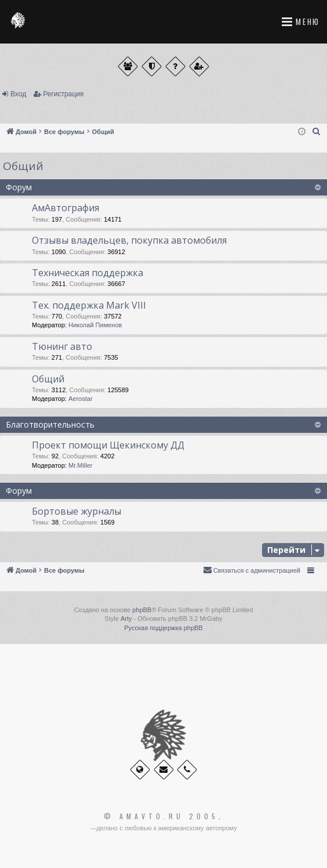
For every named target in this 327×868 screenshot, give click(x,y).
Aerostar (81, 399)
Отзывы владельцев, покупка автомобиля (129, 240)
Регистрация (63, 94)
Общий (23, 166)
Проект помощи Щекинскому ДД (108, 445)
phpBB (142, 610)
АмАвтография (66, 208)
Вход (18, 94)
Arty (126, 619)
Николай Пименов (95, 325)
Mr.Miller (81, 465)
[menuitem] (317, 132)
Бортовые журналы (77, 511)
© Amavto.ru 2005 (161, 816)
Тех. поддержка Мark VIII (89, 305)
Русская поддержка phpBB (163, 628)
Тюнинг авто (62, 346)
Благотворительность (50, 424)
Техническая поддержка (88, 273)
